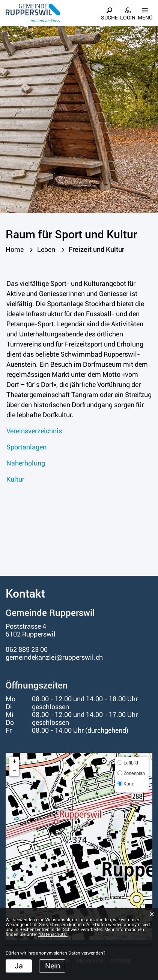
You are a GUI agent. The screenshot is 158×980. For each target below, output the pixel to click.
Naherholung (26, 463)
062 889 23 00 (27, 649)
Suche (109, 18)
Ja (19, 966)
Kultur (15, 479)
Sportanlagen (26, 447)
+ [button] (14, 761)
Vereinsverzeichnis (34, 431)
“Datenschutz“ (53, 934)
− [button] (14, 771)
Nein (53, 966)
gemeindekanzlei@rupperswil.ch (54, 657)
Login (128, 18)
